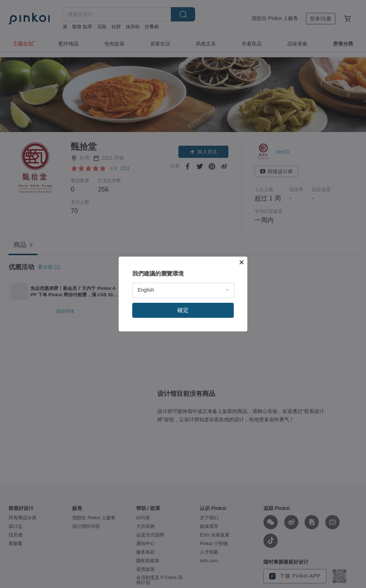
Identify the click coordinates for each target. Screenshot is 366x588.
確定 (183, 310)
